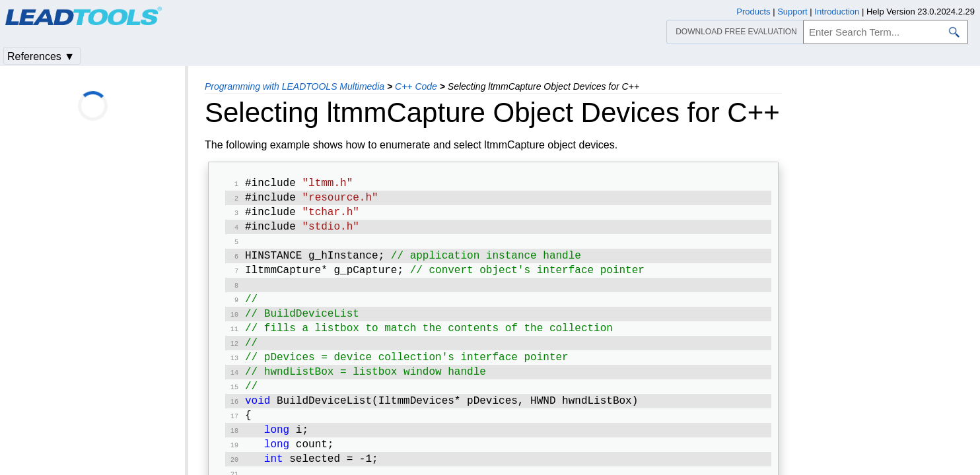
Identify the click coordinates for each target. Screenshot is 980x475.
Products (753, 12)
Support (792, 12)
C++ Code (416, 86)
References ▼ (41, 56)
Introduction (837, 12)
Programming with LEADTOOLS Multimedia (295, 86)
